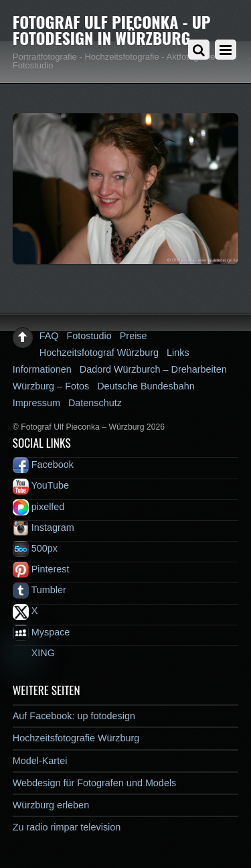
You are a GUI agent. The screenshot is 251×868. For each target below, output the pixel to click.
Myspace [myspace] (41, 632)
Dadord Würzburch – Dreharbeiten (153, 369)
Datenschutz (95, 403)
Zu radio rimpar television (67, 827)
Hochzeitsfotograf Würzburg (99, 353)
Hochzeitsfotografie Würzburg (76, 738)
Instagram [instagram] (44, 528)
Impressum (36, 403)
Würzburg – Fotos (51, 386)
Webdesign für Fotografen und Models (95, 783)
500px (35, 548)
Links (178, 353)
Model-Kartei (40, 761)
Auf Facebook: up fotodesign (74, 716)
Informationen (42, 369)
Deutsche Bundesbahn (146, 386)
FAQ (49, 336)
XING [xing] (34, 653)
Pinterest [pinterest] (41, 569)
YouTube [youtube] (41, 485)
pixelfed (39, 507)
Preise (134, 336)
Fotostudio (89, 336)
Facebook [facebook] (43, 464)
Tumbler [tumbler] (39, 590)
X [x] (25, 611)
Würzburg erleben (51, 805)
